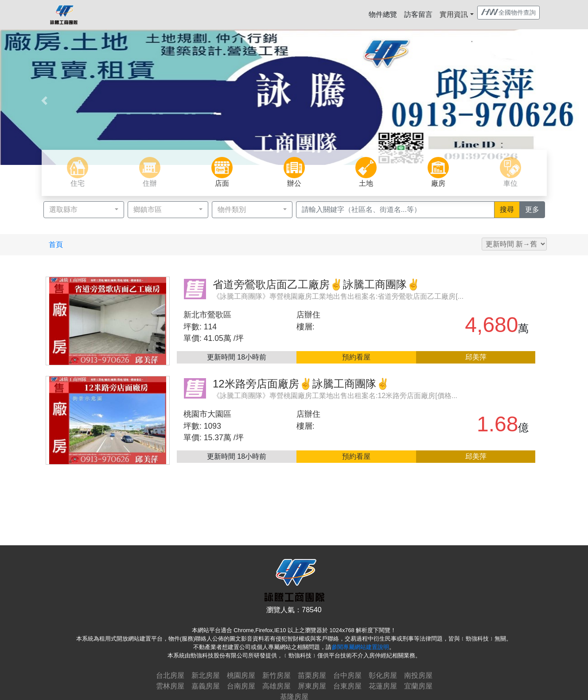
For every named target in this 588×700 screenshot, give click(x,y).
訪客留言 (418, 14)
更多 (535, 209)
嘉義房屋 (206, 686)
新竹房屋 (276, 675)
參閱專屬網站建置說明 (360, 647)
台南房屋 (241, 686)
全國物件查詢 (508, 12)
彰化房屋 (383, 675)
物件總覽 (383, 14)
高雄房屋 (276, 686)
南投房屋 (418, 675)
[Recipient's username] (395, 210)
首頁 (56, 244)
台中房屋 (347, 675)
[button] (44, 101)
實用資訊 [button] (454, 14)
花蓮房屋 (383, 686)
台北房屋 (170, 675)
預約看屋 (356, 357)
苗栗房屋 (312, 675)
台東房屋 (347, 686)
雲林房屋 (170, 686)
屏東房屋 (312, 686)
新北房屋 (206, 675)
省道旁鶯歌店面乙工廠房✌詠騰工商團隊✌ (316, 284)
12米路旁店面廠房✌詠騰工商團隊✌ (301, 384)
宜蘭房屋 (418, 686)
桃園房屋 (241, 675)
